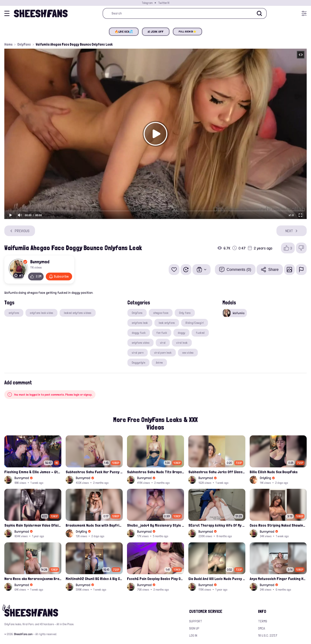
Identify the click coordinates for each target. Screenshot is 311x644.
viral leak (182, 343)
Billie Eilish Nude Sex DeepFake (274, 472)
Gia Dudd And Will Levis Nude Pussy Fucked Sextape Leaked (217, 579)
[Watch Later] (186, 270)
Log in (193, 635)
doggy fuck (139, 333)
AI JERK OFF (156, 32)
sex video (188, 353)
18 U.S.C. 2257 (268, 635)
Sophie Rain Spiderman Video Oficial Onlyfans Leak (33, 525)
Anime (159, 363)
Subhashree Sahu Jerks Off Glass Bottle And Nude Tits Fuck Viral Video (217, 472)
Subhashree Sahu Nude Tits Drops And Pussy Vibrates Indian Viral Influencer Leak (155, 472)
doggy (181, 333)
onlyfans (14, 313)
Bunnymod (40, 262)
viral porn (138, 353)
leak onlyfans (167, 323)
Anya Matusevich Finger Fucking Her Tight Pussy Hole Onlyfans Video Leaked (278, 579)
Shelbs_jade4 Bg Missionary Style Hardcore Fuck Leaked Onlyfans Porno (155, 525)
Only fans (185, 313)
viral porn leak (163, 353)
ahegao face (161, 313)
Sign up (194, 628)
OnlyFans (24, 44)
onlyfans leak (140, 323)
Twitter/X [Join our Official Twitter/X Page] (164, 3)
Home (8, 44)
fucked (200, 333)
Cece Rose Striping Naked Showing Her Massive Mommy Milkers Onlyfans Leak (278, 525)
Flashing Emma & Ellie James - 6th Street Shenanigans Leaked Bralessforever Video (33, 472)
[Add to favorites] (174, 270)
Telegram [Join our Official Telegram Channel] (147, 3)
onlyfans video (140, 343)
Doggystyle (138, 363)
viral (163, 343)
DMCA (262, 628)
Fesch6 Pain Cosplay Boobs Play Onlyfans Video (155, 579)
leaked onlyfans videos (78, 313)
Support (196, 621)
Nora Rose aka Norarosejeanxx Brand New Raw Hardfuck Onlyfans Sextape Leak (33, 579)
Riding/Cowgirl (195, 323)
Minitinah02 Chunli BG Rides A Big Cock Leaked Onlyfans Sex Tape (94, 579)
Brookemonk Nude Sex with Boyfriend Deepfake (94, 525)
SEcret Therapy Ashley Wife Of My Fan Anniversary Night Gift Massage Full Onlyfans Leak (217, 525)
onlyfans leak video (41, 313)
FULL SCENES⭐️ (188, 32)
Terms (263, 621)
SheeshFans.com (23, 634)
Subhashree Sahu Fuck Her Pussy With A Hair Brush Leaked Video (94, 472)
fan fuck (162, 333)
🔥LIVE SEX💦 (124, 32)
